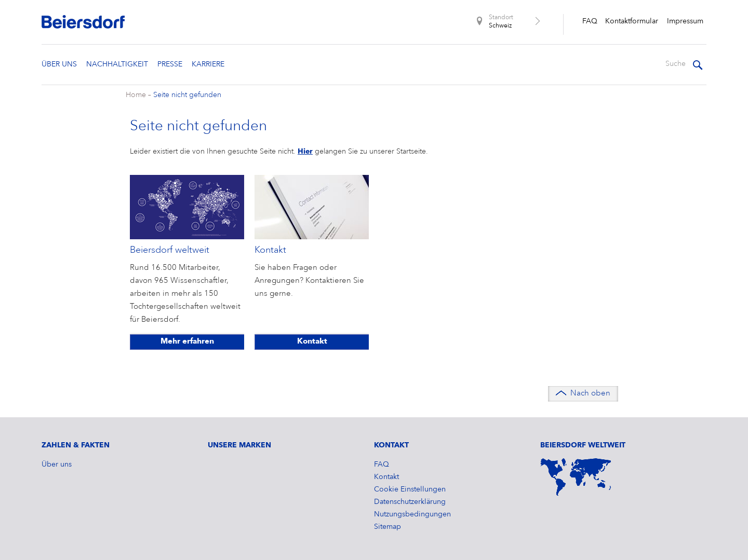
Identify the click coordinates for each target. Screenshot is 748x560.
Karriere (208, 64)
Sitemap (388, 527)
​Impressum (685, 21)
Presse (170, 64)
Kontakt (312, 342)
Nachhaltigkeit (117, 64)
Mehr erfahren (187, 342)
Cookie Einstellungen (410, 489)
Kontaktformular (632, 21)
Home (136, 95)
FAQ (590, 21)
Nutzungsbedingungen (412, 514)
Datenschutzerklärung (410, 502)
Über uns (59, 64)
